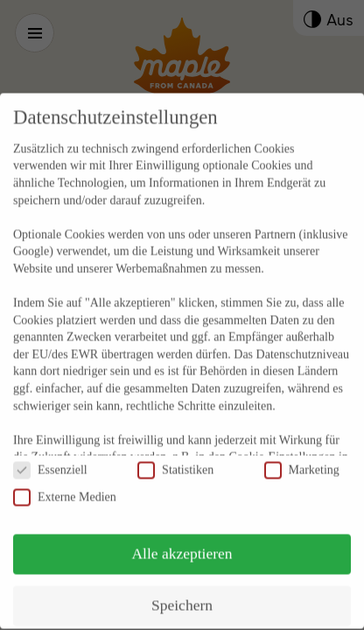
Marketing (302, 453)
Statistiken (175, 453)
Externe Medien (65, 480)
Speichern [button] (182, 588)
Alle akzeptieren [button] (182, 536)
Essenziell (50, 453)
